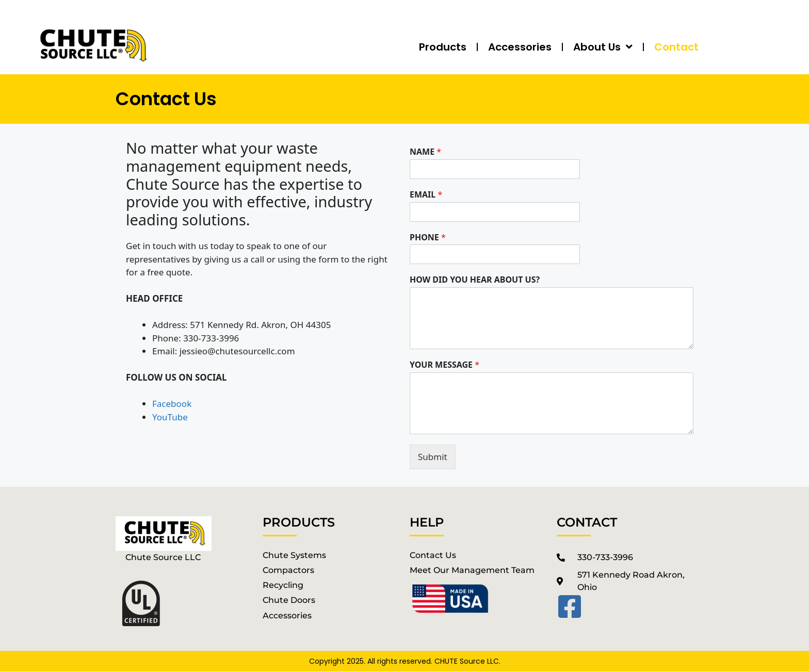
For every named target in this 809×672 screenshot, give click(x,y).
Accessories (520, 47)
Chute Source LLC (163, 557)
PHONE (428, 237)
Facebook (172, 404)
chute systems (294, 555)
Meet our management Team (472, 570)
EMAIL (426, 195)
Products (443, 47)
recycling (283, 585)
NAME (425, 152)
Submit (433, 457)
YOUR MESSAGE (444, 365)
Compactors (288, 570)
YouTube (170, 417)
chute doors (289, 600)
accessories (287, 616)
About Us (603, 47)
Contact (676, 47)
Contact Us (433, 555)
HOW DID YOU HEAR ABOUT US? (475, 280)
